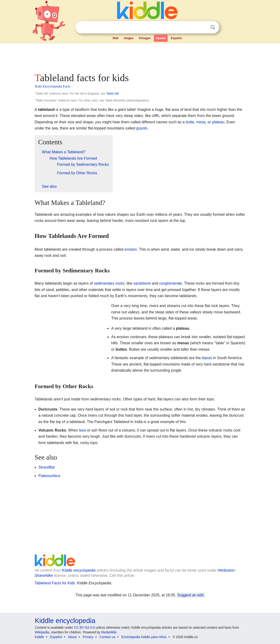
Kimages (145, 38)
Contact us (108, 637)
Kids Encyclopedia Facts (53, 86)
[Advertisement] (140, 57)
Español (176, 38)
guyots (142, 128)
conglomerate (171, 283)
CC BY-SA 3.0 (84, 627)
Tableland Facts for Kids (55, 583)
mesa (201, 122)
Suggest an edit (190, 595)
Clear (203, 27)
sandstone (142, 283)
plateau (218, 122)
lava (83, 430)
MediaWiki (109, 632)
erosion (131, 249)
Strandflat (47, 467)
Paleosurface (49, 476)
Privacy (88, 637)
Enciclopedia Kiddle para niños (144, 637)
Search (213, 27)
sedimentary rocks (109, 283)
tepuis (207, 358)
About (72, 637)
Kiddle (40, 637)
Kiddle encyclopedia (79, 570)
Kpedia (161, 38)
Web (116, 38)
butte (190, 122)
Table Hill (112, 93)
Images (129, 38)
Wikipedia (42, 632)
